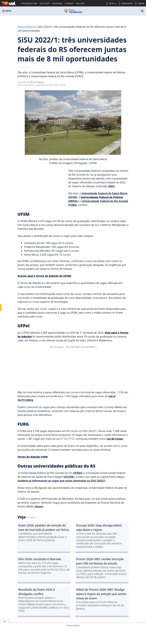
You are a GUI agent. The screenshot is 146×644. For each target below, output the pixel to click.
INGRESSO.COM (29, 3)
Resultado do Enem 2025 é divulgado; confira (37, 592)
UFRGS (78, 473)
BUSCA (111, 4)
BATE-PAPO (126, 4)
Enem (39, 506)
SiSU (111, 186)
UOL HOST (45, 3)
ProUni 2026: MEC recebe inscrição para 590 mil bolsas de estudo (100, 561)
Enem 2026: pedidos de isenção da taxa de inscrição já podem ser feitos (44, 528)
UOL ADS (80, 3)
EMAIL (140, 4)
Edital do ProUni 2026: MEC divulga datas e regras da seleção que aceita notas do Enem (101, 594)
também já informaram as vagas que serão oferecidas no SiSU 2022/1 (62, 481)
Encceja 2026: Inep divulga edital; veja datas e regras (99, 528)
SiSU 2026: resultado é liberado (40, 559)
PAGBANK (57, 3)
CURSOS (69, 3)
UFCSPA (69, 477)
